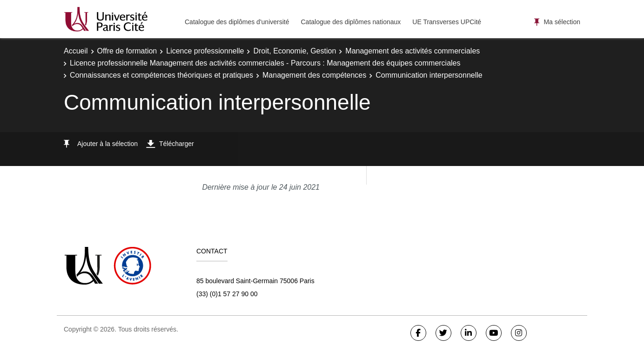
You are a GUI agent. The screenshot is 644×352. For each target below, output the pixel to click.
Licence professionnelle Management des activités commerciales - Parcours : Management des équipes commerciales (265, 63)
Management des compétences (314, 75)
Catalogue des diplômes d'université (237, 22)
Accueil (76, 51)
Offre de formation (127, 51)
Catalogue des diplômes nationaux (351, 22)
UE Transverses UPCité (447, 22)
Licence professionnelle (205, 51)
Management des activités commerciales (413, 51)
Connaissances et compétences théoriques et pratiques (161, 75)
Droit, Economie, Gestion (295, 51)
